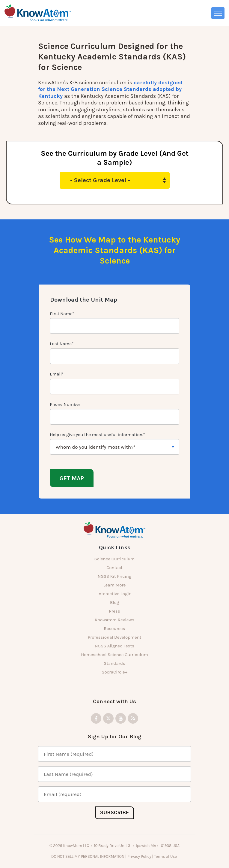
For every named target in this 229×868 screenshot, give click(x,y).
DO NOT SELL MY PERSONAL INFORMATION (88, 856)
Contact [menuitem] (115, 568)
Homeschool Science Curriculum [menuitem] (115, 655)
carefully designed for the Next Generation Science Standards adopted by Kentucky (110, 89)
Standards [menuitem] (114, 663)
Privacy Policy (139, 856)
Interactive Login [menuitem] (115, 594)
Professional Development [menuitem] (115, 637)
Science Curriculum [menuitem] (115, 559)
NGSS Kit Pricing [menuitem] (115, 576)
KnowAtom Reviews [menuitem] (115, 620)
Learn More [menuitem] (114, 585)
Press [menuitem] (114, 611)
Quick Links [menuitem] (115, 547)
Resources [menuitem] (115, 628)
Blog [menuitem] (115, 602)
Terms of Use (166, 856)
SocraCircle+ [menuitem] (114, 672)
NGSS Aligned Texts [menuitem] (115, 646)
